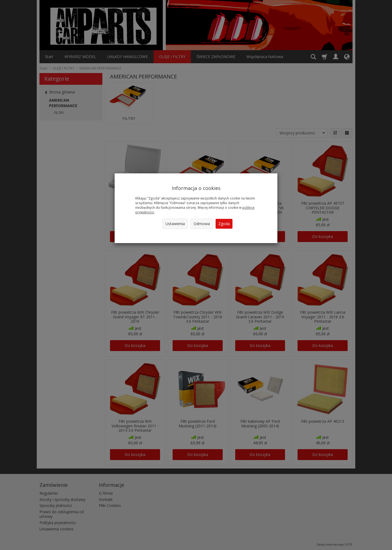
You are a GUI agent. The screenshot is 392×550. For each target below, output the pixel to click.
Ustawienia (175, 224)
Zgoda (224, 224)
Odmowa (202, 224)
